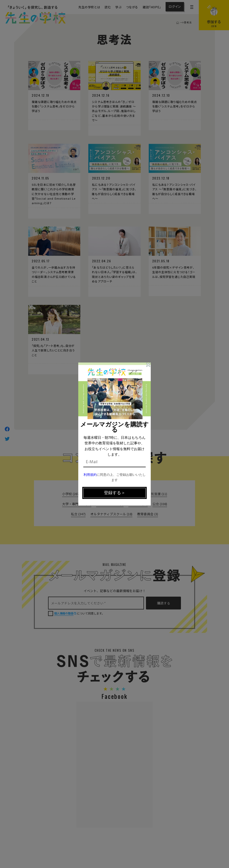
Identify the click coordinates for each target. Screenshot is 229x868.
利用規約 (90, 475)
